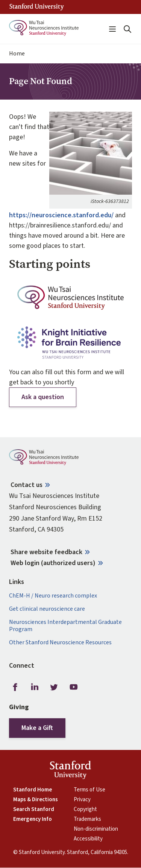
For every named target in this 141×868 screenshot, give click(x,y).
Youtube (74, 687)
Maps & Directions (36, 800)
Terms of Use (89, 790)
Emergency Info (33, 819)
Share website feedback (46, 552)
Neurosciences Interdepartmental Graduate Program (65, 626)
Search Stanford (34, 810)
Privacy (82, 800)
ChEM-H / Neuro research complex (53, 596)
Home (17, 54)
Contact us (27, 485)
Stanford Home (33, 790)
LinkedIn (35, 687)
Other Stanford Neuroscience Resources (60, 643)
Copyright (85, 810)
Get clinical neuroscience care (47, 609)
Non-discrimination (96, 829)
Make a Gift (37, 728)
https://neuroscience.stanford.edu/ (61, 215)
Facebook (15, 687)
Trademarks (87, 819)
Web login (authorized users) (53, 563)
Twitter (54, 687)
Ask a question (43, 397)
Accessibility (88, 839)
